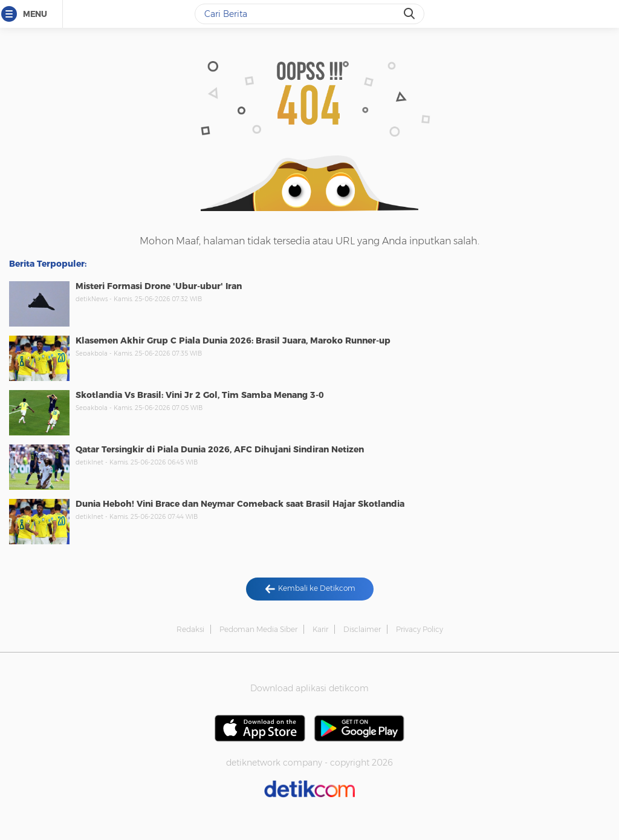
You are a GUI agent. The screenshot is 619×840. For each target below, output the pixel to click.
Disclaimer (362, 629)
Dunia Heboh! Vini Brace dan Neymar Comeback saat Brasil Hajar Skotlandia (240, 504)
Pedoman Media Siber (258, 629)
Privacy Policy (420, 629)
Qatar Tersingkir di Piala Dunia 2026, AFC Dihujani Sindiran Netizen (220, 449)
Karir (320, 629)
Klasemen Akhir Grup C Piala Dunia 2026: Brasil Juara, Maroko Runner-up (233, 340)
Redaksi (190, 629)
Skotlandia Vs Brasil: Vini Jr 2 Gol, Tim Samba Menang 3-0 (200, 395)
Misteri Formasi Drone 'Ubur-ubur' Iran (159, 286)
